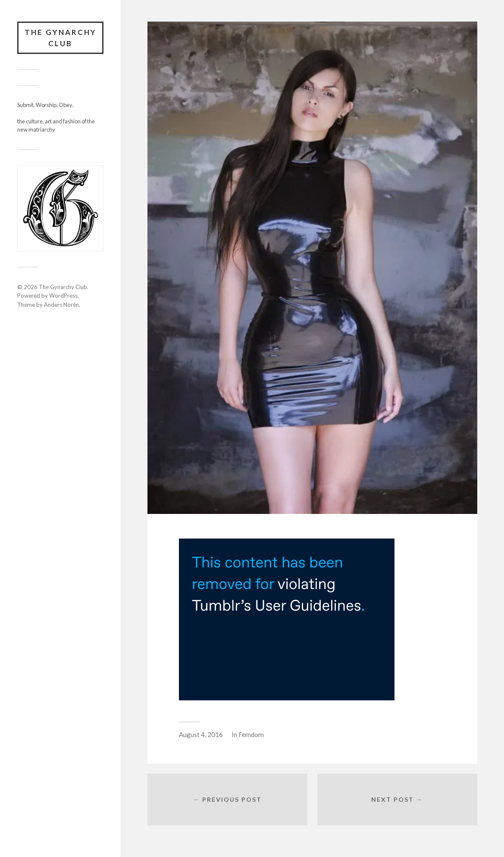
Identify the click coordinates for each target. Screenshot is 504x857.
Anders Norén (61, 305)
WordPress (63, 296)
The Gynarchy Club (61, 38)
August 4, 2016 (201, 734)
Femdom (251, 734)
